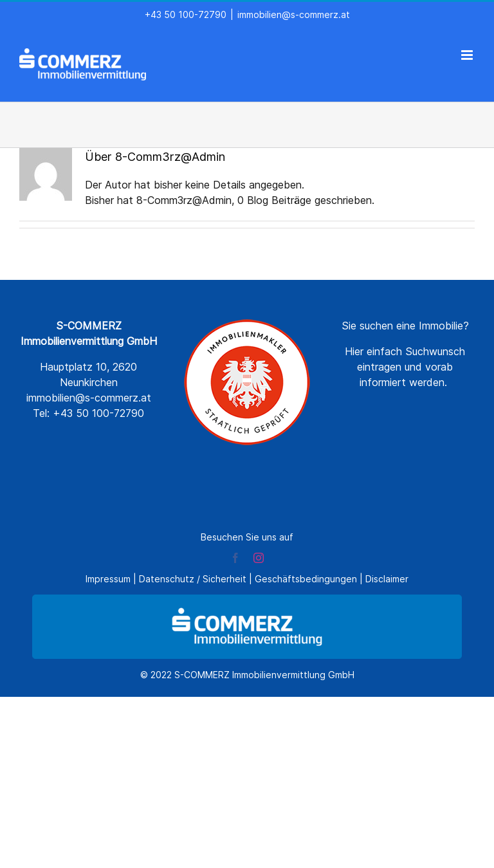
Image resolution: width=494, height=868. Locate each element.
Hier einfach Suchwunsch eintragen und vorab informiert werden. (405, 367)
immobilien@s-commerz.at (294, 14)
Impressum (108, 579)
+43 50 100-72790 (186, 14)
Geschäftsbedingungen (306, 579)
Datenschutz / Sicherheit (193, 579)
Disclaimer (387, 579)
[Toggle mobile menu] (468, 55)
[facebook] (235, 558)
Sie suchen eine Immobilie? (405, 326)
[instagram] (259, 558)
